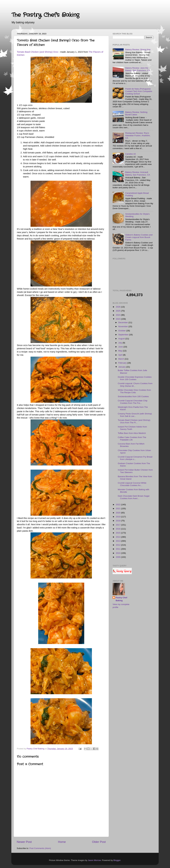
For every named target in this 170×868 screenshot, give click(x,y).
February (123, 363)
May (121, 351)
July (120, 343)
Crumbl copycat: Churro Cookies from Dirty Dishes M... (135, 385)
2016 (118, 529)
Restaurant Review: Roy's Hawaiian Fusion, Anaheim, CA (138, 135)
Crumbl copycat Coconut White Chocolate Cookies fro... (132, 484)
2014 (118, 537)
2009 (118, 557)
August (122, 339)
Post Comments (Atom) (40, 848)
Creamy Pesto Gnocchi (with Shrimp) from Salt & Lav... (135, 415)
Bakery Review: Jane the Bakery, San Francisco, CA (138, 69)
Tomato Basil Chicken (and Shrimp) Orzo (38, 52)
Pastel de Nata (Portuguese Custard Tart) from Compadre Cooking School (139, 91)
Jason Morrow (94, 860)
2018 (118, 521)
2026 (118, 307)
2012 (118, 545)
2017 (118, 525)
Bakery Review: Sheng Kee (138, 50)
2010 (118, 553)
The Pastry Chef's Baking (45, 15)
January (122, 367)
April (121, 355)
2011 (118, 549)
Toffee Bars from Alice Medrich (132, 433)
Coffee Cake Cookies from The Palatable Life (132, 439)
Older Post (99, 842)
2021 (118, 509)
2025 (118, 311)
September (124, 335)
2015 (118, 533)
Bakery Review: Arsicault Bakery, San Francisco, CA (138, 173)
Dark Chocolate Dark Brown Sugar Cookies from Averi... (134, 497)
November (123, 326)
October (122, 331)
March (121, 359)
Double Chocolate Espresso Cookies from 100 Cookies (135, 378)
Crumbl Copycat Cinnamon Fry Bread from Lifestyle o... (135, 458)
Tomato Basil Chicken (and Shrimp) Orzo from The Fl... (134, 421)
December (123, 322)
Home (62, 842)
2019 (118, 517)
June (121, 347)
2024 (118, 315)
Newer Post (24, 842)
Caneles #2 (130, 154)
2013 (118, 541)
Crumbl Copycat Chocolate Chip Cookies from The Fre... (133, 402)
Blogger (117, 860)
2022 (118, 505)
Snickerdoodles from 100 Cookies (133, 396)
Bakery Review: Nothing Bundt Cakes (136, 113)
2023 (118, 319)
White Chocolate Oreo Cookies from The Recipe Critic (134, 391)
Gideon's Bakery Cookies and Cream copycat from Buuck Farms (139, 237)
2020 (118, 513)
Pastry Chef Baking (121, 599)
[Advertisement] (128, 629)
